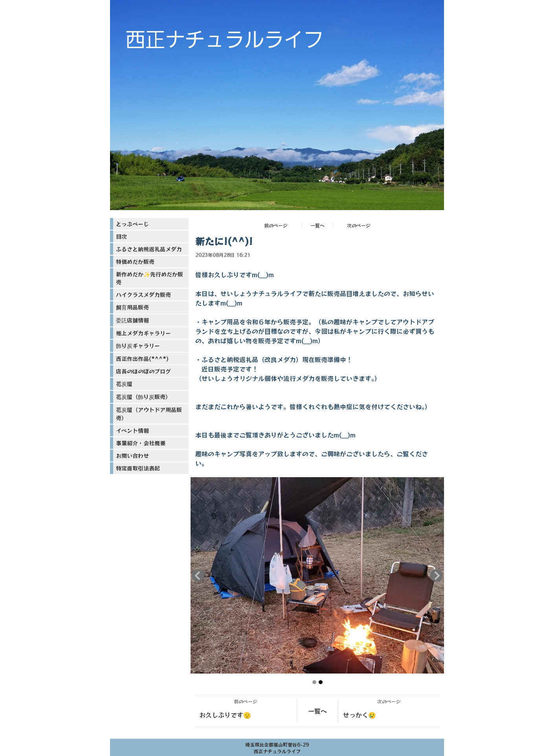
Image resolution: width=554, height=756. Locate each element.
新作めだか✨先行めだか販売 (150, 278)
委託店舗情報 (132, 320)
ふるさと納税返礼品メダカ (149, 249)
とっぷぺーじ (132, 224)
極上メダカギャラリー (143, 333)
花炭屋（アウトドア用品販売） (149, 414)
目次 (121, 236)
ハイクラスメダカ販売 (143, 295)
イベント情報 (132, 430)
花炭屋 (124, 384)
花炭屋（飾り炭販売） (143, 397)
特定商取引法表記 (138, 468)
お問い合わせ (132, 456)
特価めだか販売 (135, 262)
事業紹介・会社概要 (141, 443)
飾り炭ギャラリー (138, 346)
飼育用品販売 (132, 307)
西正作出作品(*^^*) (142, 359)
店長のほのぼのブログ (143, 371)
